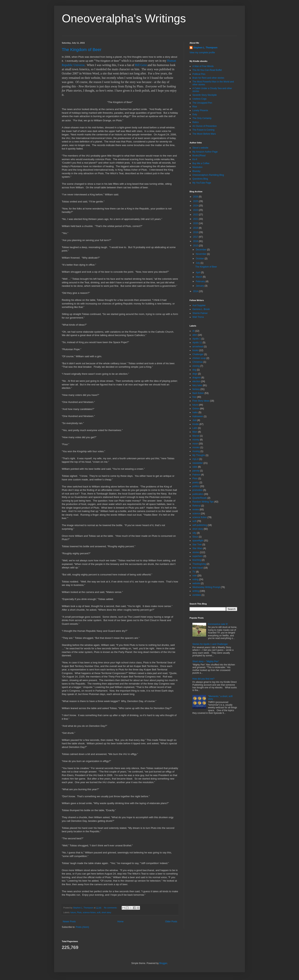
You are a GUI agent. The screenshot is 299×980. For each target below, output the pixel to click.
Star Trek (197, 545)
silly (194, 533)
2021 (196, 219)
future (73, 912)
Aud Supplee (199, 305)
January (200, 286)
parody (196, 471)
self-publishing (200, 525)
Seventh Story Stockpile (205, 95)
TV (194, 572)
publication (198, 494)
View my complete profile (202, 53)
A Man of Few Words (203, 66)
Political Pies (199, 74)
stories (196, 552)
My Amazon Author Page (205, 152)
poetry (196, 482)
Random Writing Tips (203, 502)
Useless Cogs (199, 99)
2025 (196, 201)
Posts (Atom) (82, 927)
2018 (196, 232)
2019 (196, 228)
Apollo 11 (197, 343)
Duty (195, 114)
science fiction (89, 912)
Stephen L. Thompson (205, 48)
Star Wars (197, 548)
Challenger (198, 354)
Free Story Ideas (201, 401)
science (196, 514)
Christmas (198, 362)
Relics (196, 122)
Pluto (79, 912)
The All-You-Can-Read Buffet (207, 70)
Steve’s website (200, 148)
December (201, 250)
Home (121, 922)
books (195, 350)
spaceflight (198, 541)
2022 (196, 215)
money (196, 440)
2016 (196, 241)
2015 (196, 246)
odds (195, 467)
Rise (195, 107)
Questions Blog (200, 179)
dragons (197, 378)
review (196, 510)
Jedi (195, 420)
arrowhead (198, 347)
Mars (195, 432)
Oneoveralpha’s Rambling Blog (208, 175)
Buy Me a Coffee (201, 163)
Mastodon (197, 167)
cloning (196, 366)
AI (193, 331)
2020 (196, 223)
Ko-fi (195, 159)
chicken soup (199, 358)
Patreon (196, 475)
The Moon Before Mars (204, 134)
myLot (196, 459)
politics (196, 486)
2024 (196, 206)
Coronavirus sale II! (218, 624)
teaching (197, 560)
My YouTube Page (202, 183)
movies (196, 447)
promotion (197, 490)
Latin (195, 428)
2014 (196, 291)
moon (195, 444)
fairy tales (197, 385)
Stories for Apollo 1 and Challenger (210, 644)
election (196, 381)
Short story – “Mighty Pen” (206, 661)
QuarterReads (200, 498)
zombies (197, 595)
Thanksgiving (199, 564)
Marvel (196, 436)
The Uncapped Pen (202, 103)
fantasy (196, 389)
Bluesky (196, 171)
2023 (196, 210)
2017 (196, 237)
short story (106, 912)
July (198, 263)
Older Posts (171, 922)
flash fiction (198, 393)
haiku (195, 412)
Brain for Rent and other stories (208, 78)
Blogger (163, 963)
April (198, 272)
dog (194, 370)
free (194, 397)
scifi (99, 912)
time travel (198, 568)
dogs (195, 374)
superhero (198, 556)
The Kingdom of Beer (82, 50)
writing (196, 591)
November (201, 254)
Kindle (196, 424)
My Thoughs (199, 455)
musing (196, 451)
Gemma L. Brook (201, 309)
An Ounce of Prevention (205, 126)
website (196, 583)
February (201, 281)
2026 (196, 197)
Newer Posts (69, 922)
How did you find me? (203, 679)
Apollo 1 (197, 339)
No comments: (111, 908)
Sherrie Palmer (200, 313)
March (199, 277)
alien (195, 335)
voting (195, 579)
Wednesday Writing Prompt (206, 587)
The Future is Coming (203, 130)
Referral (197, 506)
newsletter (198, 463)
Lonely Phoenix (200, 110)
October (200, 259)
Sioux (195, 537)
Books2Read (199, 156)
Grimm (196, 409)
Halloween (198, 416)
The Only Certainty (202, 118)
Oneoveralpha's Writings (124, 18)
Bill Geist (141, 65)
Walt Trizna (198, 317)
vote (195, 576)
